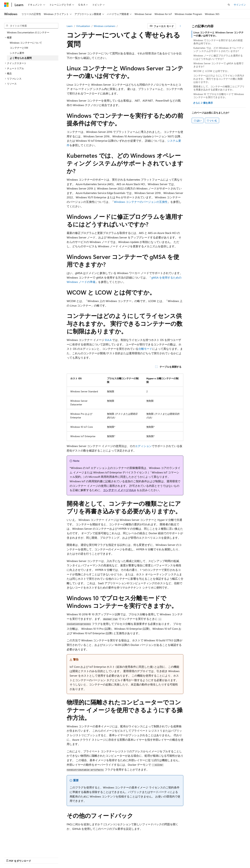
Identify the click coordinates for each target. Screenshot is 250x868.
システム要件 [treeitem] (17, 53)
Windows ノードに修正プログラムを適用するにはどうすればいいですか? (218, 57)
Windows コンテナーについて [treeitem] (26, 43)
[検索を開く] (229, 5)
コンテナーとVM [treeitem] (19, 48)
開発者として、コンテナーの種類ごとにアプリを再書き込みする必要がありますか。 (219, 88)
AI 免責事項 (11, 857)
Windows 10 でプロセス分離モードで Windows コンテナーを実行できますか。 (219, 96)
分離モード (145, 349)
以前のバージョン (31, 857)
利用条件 (127, 857)
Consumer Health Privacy (102, 857)
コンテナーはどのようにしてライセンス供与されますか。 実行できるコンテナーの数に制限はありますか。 (219, 79)
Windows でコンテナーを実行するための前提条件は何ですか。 (218, 42)
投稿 (61, 857)
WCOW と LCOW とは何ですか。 (212, 71)
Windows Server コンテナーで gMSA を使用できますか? (218, 65)
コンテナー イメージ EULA (119, 490)
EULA (108, 340)
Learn (70, 26)
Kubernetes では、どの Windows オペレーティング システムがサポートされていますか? (219, 49)
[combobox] (31, 26)
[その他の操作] (180, 26)
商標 (139, 857)
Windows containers (105, 26)
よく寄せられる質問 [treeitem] (21, 58)
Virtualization (83, 26)
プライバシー (75, 857)
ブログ (48, 857)
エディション (143, 446)
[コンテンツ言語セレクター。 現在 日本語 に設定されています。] (11, 849)
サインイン (240, 5)
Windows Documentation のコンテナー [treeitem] (28, 32)
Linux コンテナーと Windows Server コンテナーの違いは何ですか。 (218, 34)
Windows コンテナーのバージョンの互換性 (141, 202)
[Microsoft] (6, 5)
